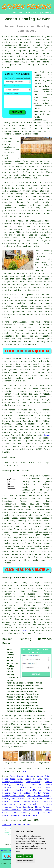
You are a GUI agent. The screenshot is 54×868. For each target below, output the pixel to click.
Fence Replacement (12, 779)
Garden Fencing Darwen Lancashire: (22, 37)
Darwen (47, 435)
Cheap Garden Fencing (39, 796)
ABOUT (28, 13)
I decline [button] (28, 856)
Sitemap (4, 850)
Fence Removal (17, 776)
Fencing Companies (12, 782)
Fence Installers (22, 793)
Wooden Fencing (33, 779)
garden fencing (34, 633)
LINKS (21, 13)
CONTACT (36, 13)
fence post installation (28, 524)
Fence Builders (24, 807)
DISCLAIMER (46, 13)
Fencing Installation (28, 785)
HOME (15, 13)
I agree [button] (20, 856)
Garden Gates (44, 776)
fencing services (43, 546)
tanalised (39, 510)
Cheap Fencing (34, 782)
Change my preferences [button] (25, 861)
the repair (42, 529)
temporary (37, 507)
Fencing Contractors (13, 796)
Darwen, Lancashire (12, 747)
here (24, 630)
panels (6, 518)
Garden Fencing (42, 793)
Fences (31, 776)
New (10, 850)
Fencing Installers (30, 787)
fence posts (34, 518)
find (14, 583)
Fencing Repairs (11, 816)
